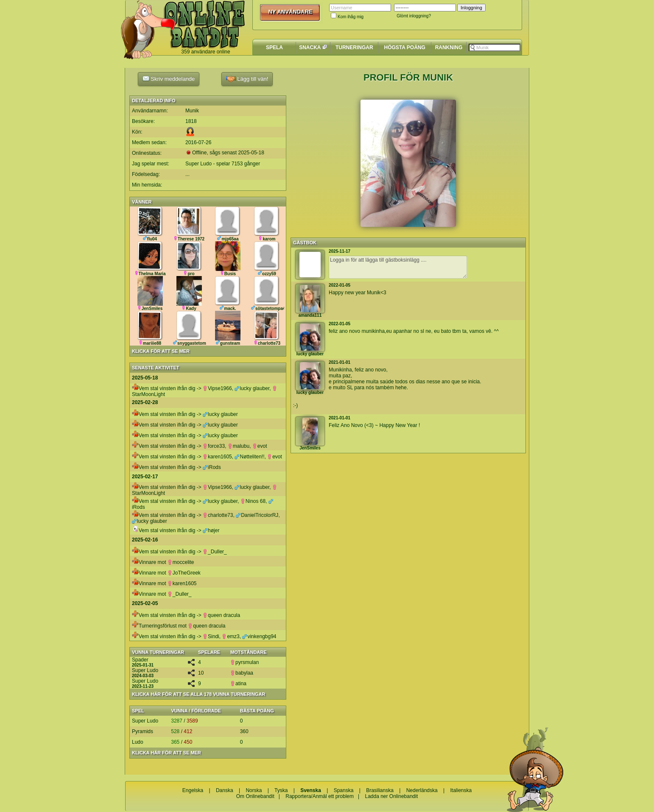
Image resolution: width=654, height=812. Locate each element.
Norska (254, 790)
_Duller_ (215, 552)
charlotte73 (218, 515)
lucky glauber (252, 388)
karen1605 (217, 457)
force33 (214, 446)
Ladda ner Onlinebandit (391, 796)
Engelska (193, 790)
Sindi (211, 636)
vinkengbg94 (259, 636)
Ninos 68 (253, 501)
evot (260, 446)
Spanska (344, 790)
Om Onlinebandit (255, 796)
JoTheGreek (184, 573)
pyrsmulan (245, 662)
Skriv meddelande (169, 78)
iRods (212, 467)
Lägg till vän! (247, 79)
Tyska (281, 790)
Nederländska (422, 790)
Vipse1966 (217, 388)
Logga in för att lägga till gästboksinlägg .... (398, 267)
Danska (225, 790)
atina (238, 684)
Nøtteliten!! (249, 457)
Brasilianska (380, 790)
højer (211, 530)
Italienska (461, 790)
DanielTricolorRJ (257, 515)
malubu (239, 446)
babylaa (242, 673)
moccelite (181, 562)
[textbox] (495, 47)
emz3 (231, 636)
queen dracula (221, 615)
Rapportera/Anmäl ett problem (320, 796)
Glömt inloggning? (414, 16)
